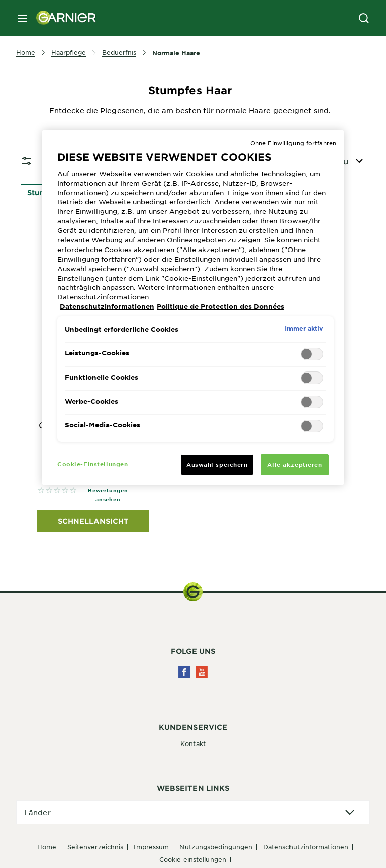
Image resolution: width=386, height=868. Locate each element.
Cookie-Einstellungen (92, 464)
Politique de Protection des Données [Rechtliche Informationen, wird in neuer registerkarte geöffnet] (221, 306)
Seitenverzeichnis (95, 847)
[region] (193, 307)
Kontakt (193, 743)
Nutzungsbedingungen (216, 847)
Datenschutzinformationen (306, 847)
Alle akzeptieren (295, 464)
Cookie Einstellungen (193, 859)
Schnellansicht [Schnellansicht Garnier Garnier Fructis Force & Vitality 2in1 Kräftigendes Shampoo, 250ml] (93, 521)
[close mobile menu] (22, 18)
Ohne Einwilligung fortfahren (293, 143)
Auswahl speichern (217, 464)
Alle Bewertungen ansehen (108, 490)
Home (47, 847)
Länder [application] (37, 812)
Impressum (151, 847)
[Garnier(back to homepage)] (62, 18)
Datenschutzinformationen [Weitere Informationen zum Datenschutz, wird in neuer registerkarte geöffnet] (107, 306)
